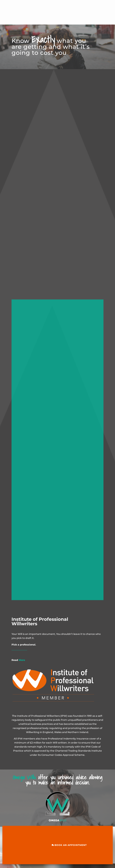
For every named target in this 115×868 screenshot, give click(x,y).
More (18, 660)
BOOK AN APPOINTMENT (71, 845)
